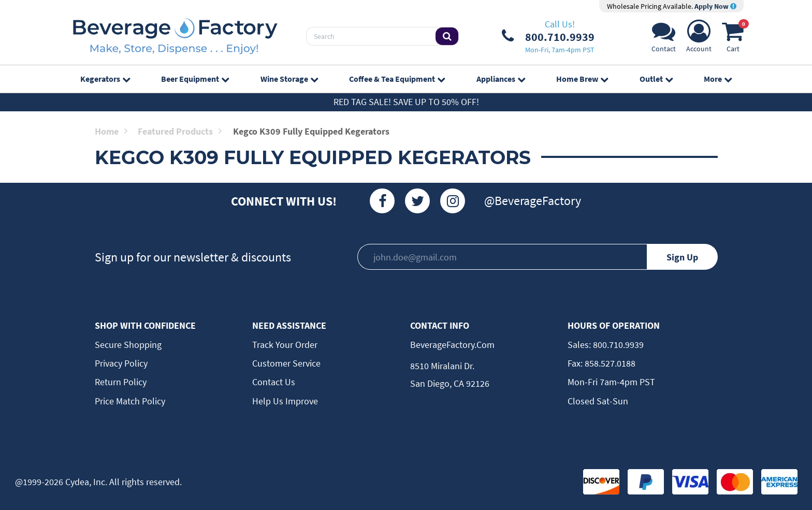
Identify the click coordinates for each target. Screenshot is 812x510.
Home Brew (582, 79)
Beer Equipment (195, 79)
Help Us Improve (285, 401)
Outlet (656, 79)
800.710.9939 (617, 345)
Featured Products (180, 131)
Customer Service (286, 363)
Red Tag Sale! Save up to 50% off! (406, 102)
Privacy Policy (121, 363)
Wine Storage (289, 79)
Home (111, 131)
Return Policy (121, 382)
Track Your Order (285, 345)
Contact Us (274, 382)
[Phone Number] (548, 36)
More (718, 79)
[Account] (699, 39)
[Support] (664, 39)
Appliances (501, 79)
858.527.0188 (609, 363)
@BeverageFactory (533, 201)
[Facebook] (382, 201)
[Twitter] (417, 201)
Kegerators (105, 79)
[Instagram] (453, 201)
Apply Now (715, 6)
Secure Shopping (128, 345)
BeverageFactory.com (452, 345)
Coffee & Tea (397, 79)
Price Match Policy (130, 401)
